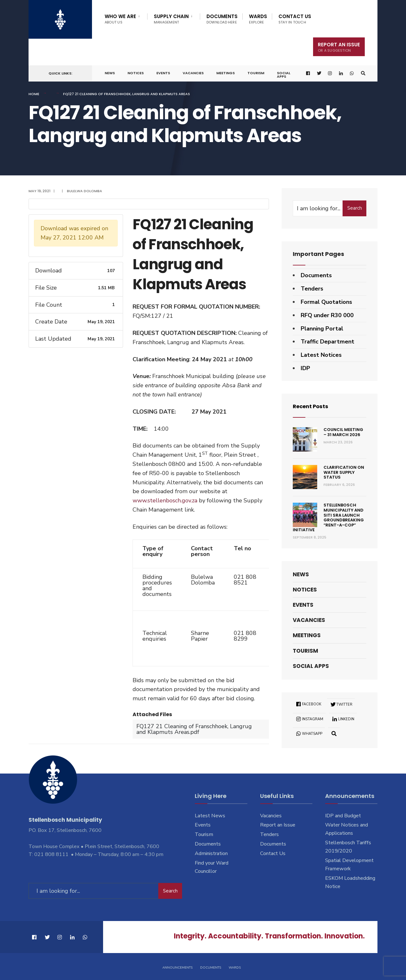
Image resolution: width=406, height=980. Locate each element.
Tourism (256, 73)
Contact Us (295, 19)
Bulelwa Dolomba (85, 191)
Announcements (177, 967)
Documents (222, 19)
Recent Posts (312, 406)
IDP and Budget (343, 816)
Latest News (210, 816)
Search (355, 208)
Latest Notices (321, 355)
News (110, 73)
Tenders (312, 289)
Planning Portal (322, 329)
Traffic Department (327, 342)
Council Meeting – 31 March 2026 (343, 432)
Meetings (226, 73)
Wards (258, 19)
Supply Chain (171, 19)
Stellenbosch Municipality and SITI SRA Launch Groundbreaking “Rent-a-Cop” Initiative (328, 517)
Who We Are (120, 19)
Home (34, 94)
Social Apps (284, 75)
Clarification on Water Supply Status (344, 472)
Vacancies (193, 73)
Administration (211, 853)
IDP (305, 368)
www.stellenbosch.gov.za (165, 500)
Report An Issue (339, 47)
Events (163, 73)
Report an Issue (278, 825)
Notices (136, 73)
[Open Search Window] (363, 73)
